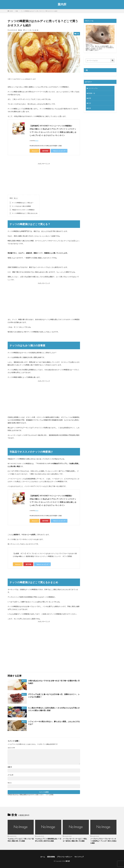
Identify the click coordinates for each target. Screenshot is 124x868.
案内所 (62, 4)
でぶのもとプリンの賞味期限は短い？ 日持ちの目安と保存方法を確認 (48, 840)
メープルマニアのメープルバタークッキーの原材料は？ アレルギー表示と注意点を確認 (103, 841)
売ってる (32, 30)
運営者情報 (51, 857)
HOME (11, 11)
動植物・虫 (92, 93)
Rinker (37, 141)
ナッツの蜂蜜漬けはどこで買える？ (21, 203)
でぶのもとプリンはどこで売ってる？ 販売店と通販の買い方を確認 (21, 840)
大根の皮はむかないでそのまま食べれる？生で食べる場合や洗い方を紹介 (54, 682)
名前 (10, 767)
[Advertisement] (44, 178)
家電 (90, 98)
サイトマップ (79, 857)
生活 (90, 103)
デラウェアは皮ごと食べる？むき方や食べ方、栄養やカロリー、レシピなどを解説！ (54, 696)
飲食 (17, 11)
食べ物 (36, 30)
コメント (11, 748)
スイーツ (27, 30)
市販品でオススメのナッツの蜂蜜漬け (22, 210)
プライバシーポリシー (65, 857)
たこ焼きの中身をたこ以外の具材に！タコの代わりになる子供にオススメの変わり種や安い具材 (54, 709)
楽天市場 (45, 151)
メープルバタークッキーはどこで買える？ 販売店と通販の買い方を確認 (75, 840)
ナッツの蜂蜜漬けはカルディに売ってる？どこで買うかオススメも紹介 (39, 11)
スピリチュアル (93, 88)
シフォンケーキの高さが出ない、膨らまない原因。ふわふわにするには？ (54, 723)
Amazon (34, 151)
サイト (10, 783)
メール (10, 775)
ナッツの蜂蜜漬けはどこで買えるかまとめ (23, 213)
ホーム (43, 857)
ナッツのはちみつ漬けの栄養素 (20, 206)
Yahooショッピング (59, 151)
